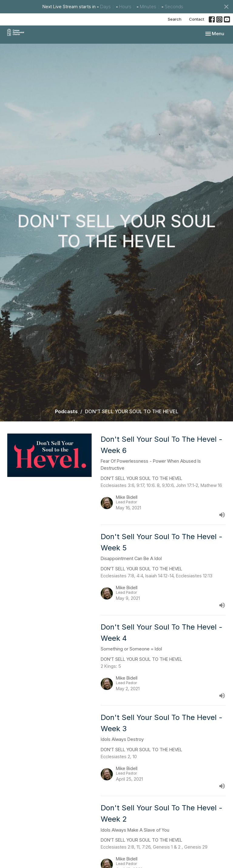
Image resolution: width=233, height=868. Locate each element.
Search (175, 19)
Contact (197, 19)
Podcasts (66, 411)
